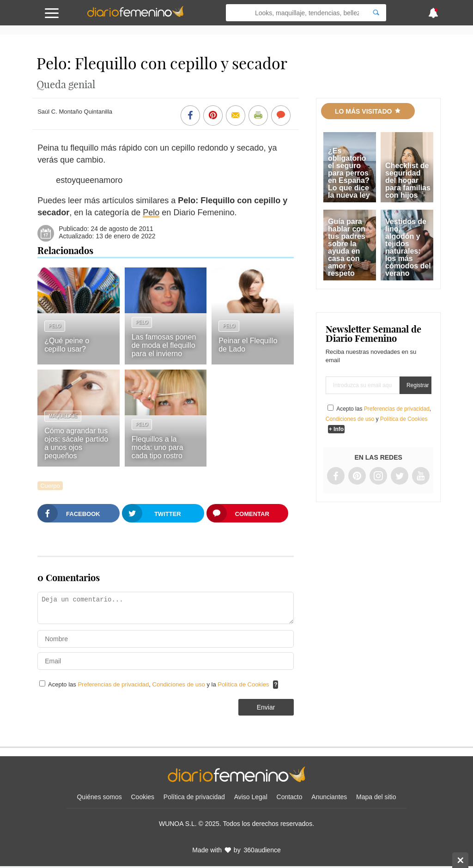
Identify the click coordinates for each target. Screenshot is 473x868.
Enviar (266, 707)
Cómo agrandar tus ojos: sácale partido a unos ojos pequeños (76, 443)
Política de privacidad (194, 797)
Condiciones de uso (180, 684)
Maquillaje (63, 416)
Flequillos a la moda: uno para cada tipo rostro (158, 447)
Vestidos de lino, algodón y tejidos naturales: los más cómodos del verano (408, 247)
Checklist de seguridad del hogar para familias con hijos (408, 180)
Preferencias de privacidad (113, 684)
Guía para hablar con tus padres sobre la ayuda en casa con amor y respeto (347, 247)
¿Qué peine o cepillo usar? (67, 345)
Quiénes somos (99, 797)
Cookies (143, 797)
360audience (262, 850)
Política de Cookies (243, 684)
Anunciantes (329, 797)
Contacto (290, 797)
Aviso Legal (251, 797)
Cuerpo (50, 486)
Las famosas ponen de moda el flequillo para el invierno (164, 345)
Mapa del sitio (376, 797)
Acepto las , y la (159, 684)
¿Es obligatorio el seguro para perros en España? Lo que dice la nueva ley (349, 173)
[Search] (376, 13)
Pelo (151, 212)
